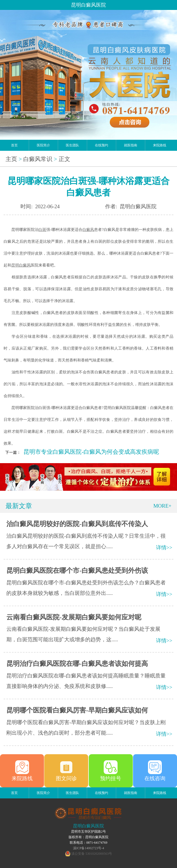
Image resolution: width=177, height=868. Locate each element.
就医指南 (131, 145)
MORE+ (162, 506)
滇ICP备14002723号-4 (89, 848)
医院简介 (43, 145)
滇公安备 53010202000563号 (92, 854)
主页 (11, 159)
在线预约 (101, 145)
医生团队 (72, 145)
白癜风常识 (38, 159)
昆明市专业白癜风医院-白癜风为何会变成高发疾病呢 (91, 452)
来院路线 (160, 145)
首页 (14, 145)
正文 (64, 159)
